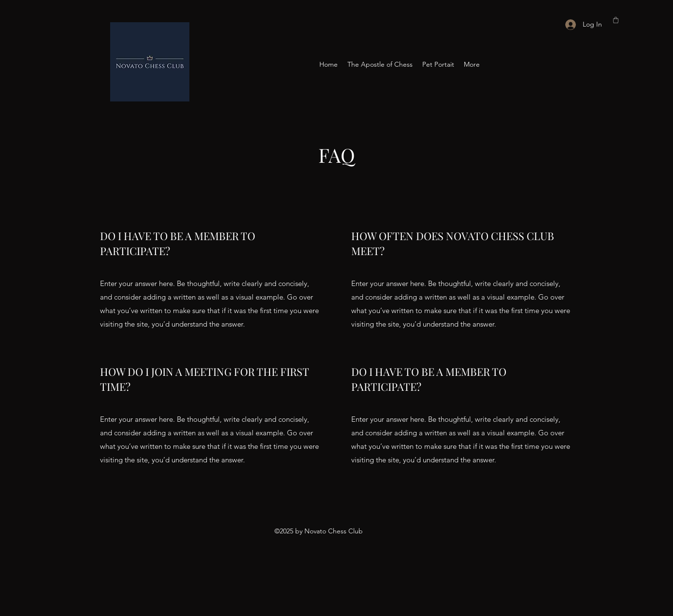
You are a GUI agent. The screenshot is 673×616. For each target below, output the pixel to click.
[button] (616, 20)
